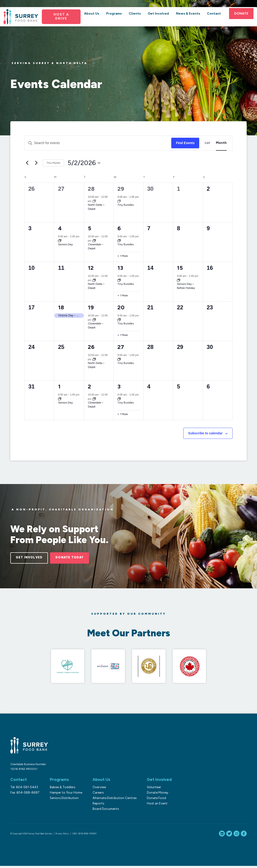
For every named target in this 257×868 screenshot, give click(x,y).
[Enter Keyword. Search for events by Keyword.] (98, 143)
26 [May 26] (91, 347)
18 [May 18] (61, 307)
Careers (96, 795)
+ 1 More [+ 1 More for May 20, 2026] (123, 335)
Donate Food (154, 800)
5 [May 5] (90, 228)
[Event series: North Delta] (94, 201)
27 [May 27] (121, 347)
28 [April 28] (91, 189)
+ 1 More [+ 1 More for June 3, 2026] (123, 414)
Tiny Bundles (126, 205)
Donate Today (78, 558)
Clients (135, 20)
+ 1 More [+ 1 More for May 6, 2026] (123, 256)
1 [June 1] (59, 386)
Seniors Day (65, 244)
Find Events (185, 143)
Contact (212, 20)
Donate (239, 20)
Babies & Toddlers (62, 789)
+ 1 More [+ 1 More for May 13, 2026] (123, 295)
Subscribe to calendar (205, 433)
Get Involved (158, 20)
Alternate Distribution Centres (113, 800)
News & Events (187, 20)
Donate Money (155, 795)
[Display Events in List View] (208, 143)
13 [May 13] (120, 268)
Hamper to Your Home (65, 795)
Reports (96, 805)
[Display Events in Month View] (221, 143)
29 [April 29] (121, 189)
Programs (115, 20)
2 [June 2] (90, 386)
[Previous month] (27, 163)
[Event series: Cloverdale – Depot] (94, 240)
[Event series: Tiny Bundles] (119, 201)
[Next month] (36, 163)
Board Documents (104, 811)
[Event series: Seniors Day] (60, 240)
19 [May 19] (91, 307)
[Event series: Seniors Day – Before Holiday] (179, 280)
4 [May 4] (60, 228)
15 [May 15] (180, 268)
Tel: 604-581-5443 (24, 789)
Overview (97, 789)
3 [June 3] (119, 386)
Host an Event (154, 805)
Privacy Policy (62, 836)
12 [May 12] (91, 268)
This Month (53, 163)
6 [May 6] (119, 228)
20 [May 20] (121, 307)
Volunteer (151, 789)
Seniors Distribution (63, 800)
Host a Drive (63, 23)
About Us (93, 20)
